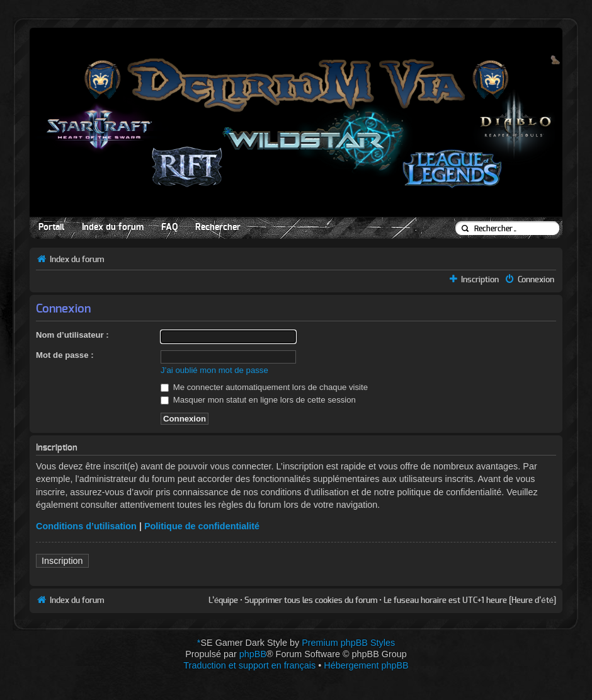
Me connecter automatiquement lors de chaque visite (264, 387)
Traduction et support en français (249, 665)
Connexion (536, 280)
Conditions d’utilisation (86, 526)
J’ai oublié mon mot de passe (214, 370)
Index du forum (113, 227)
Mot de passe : (65, 355)
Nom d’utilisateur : (72, 335)
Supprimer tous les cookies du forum (311, 600)
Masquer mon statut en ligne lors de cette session (258, 400)
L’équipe (223, 600)
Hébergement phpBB (366, 665)
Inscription (480, 280)
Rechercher (218, 227)
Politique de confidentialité (202, 526)
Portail (51, 227)
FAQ (169, 227)
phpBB (253, 654)
